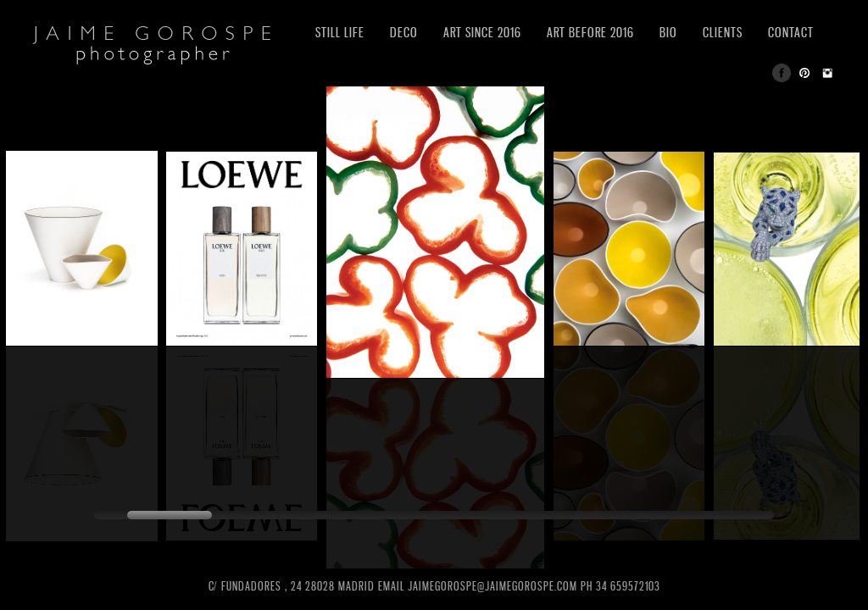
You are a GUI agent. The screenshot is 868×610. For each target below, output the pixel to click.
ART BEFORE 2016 (590, 32)
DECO (404, 32)
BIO (668, 32)
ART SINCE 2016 (482, 32)
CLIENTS (723, 32)
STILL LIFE (340, 32)
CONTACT (791, 32)
